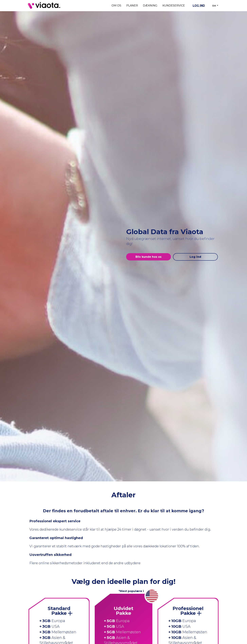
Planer (132, 6)
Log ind (199, 6)
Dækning (150, 6)
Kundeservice (174, 6)
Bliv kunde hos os (148, 257)
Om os (116, 6)
